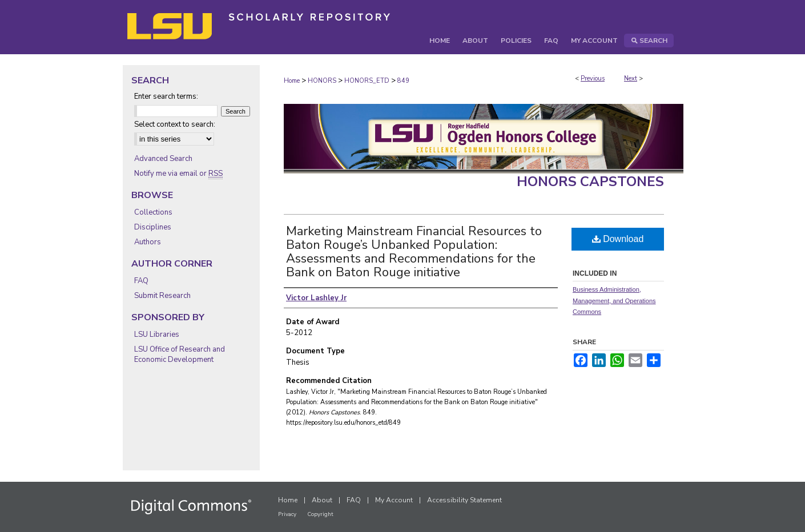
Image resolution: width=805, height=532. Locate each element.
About (322, 500)
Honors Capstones (590, 182)
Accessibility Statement (464, 500)
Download (618, 239)
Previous (593, 78)
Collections (153, 212)
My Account (394, 500)
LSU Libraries (157, 334)
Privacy (287, 514)
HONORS (322, 81)
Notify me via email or (178, 174)
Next (631, 78)
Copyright (320, 514)
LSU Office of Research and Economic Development (180, 354)
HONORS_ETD (367, 81)
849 (403, 81)
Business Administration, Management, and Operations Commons (614, 301)
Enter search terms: (166, 96)
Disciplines (153, 227)
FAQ (141, 281)
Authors (148, 242)
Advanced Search (163, 159)
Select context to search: (175, 124)
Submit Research (162, 296)
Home (292, 81)
